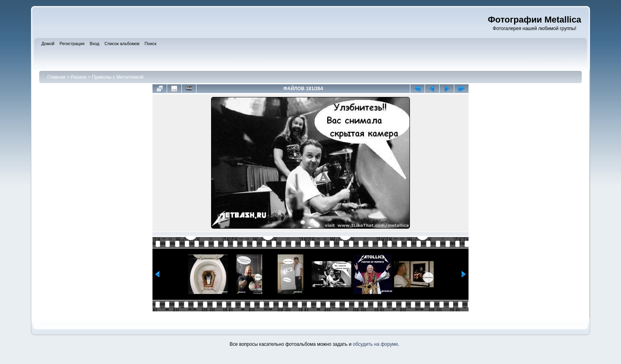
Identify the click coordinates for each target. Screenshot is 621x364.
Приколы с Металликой (118, 77)
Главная (56, 77)
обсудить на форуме (375, 344)
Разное (79, 77)
